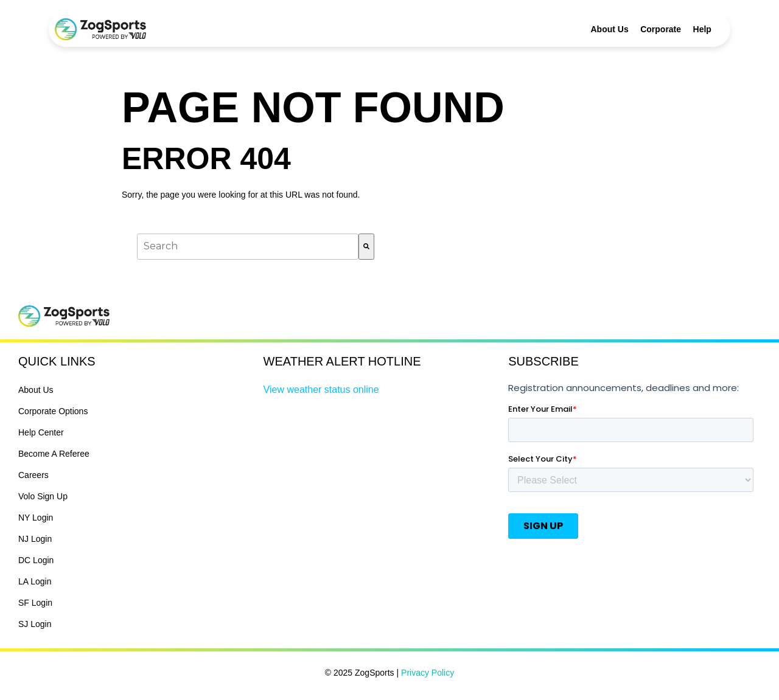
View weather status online (321, 390)
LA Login (35, 581)
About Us (610, 29)
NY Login (36, 518)
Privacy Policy (428, 673)
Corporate (661, 29)
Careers (33, 475)
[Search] (366, 247)
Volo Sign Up (43, 496)
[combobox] (248, 247)
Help (702, 29)
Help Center (41, 432)
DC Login (36, 560)
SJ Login (35, 624)
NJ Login (35, 539)
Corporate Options (53, 411)
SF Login (35, 603)
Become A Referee (54, 454)
